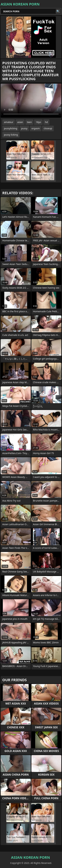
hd (46, 122)
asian (20, 122)
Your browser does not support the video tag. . (31, 101)
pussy (24, 128)
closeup (48, 128)
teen (29, 122)
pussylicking (11, 128)
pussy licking (11, 135)
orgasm (36, 128)
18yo (38, 122)
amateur (9, 122)
